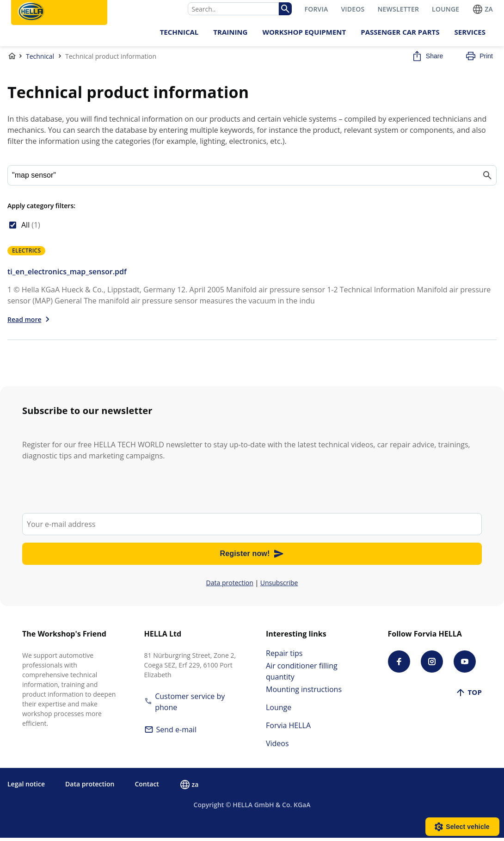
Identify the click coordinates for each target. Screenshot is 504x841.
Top (468, 696)
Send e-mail (170, 733)
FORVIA (317, 9)
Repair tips (284, 656)
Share (427, 59)
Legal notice (26, 787)
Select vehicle (468, 827)
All (31, 228)
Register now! (252, 557)
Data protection (230, 586)
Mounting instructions (304, 693)
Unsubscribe (279, 586)
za (482, 9)
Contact (147, 787)
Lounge (279, 711)
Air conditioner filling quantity (302, 674)
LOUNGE (446, 9)
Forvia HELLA (288, 729)
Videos (277, 747)
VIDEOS (353, 9)
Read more (25, 323)
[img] (285, 9)
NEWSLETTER (398, 9)
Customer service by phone (185, 705)
